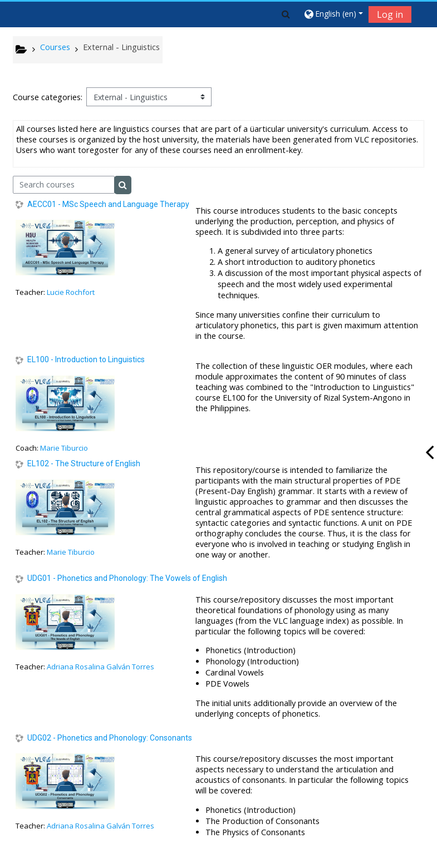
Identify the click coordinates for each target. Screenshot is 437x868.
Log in (390, 14)
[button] (286, 14)
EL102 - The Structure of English (84, 463)
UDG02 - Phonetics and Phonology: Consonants (110, 738)
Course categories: (48, 97)
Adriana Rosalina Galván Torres (100, 667)
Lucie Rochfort (71, 292)
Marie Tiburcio (64, 448)
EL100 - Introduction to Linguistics (86, 359)
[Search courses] (64, 185)
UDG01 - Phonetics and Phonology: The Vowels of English (127, 578)
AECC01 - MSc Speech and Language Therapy (108, 204)
